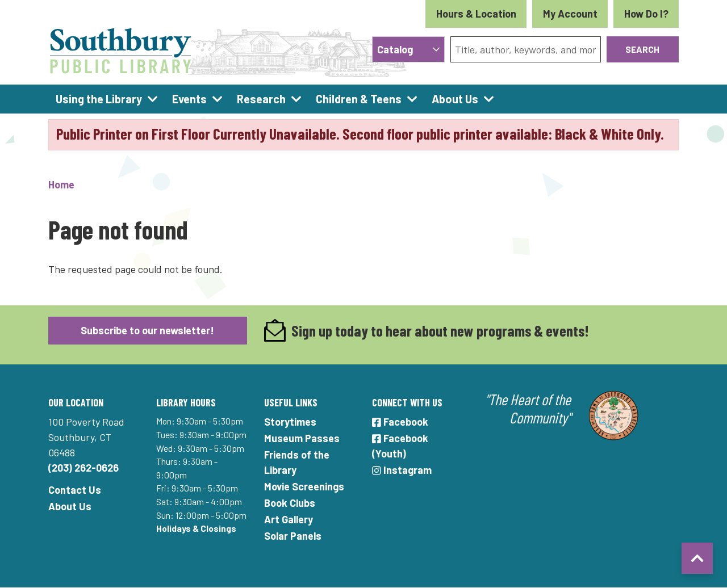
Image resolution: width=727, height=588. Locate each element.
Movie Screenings (304, 486)
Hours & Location (476, 14)
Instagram (402, 470)
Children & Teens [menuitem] (359, 99)
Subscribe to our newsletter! (147, 330)
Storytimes (290, 422)
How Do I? (646, 14)
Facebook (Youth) (400, 446)
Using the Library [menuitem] (99, 99)
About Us (70, 506)
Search (642, 49)
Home (61, 184)
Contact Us (75, 490)
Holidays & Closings (196, 528)
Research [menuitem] (261, 99)
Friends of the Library (297, 462)
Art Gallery (289, 519)
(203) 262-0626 (83, 468)
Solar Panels (293, 536)
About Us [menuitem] (455, 99)
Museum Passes (302, 438)
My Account (570, 14)
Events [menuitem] (189, 99)
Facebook (400, 422)
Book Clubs (290, 503)
